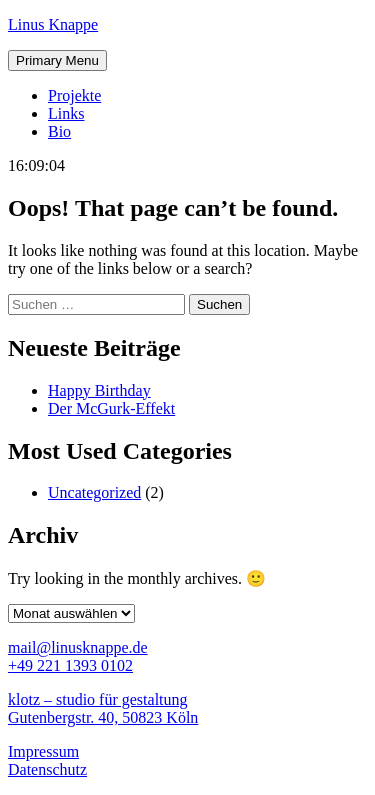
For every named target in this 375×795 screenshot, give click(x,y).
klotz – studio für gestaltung (98, 699)
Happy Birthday (99, 390)
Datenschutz (47, 769)
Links (66, 113)
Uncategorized (94, 492)
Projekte (74, 95)
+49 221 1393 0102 (70, 665)
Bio (59, 131)
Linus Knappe (53, 24)
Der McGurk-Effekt (111, 408)
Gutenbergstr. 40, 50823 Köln (103, 717)
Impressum (43, 751)
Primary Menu (57, 60)
